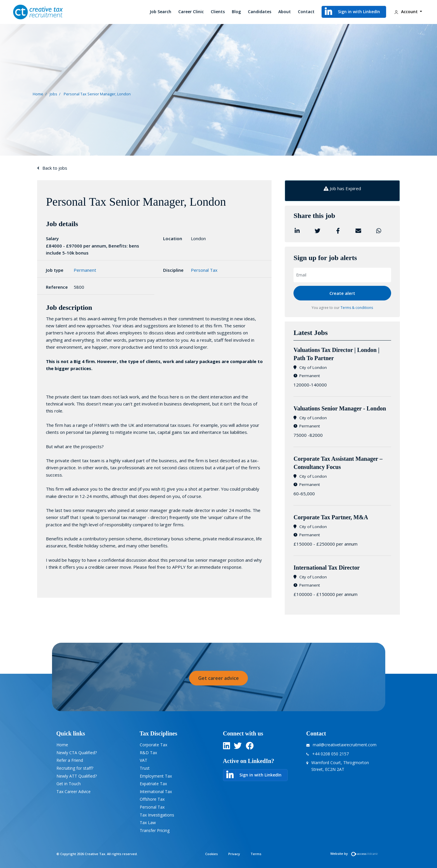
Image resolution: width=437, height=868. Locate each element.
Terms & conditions (357, 308)
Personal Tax (204, 270)
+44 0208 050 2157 (330, 754)
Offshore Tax (152, 799)
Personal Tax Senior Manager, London (97, 94)
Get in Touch (69, 784)
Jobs (53, 94)
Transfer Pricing (155, 830)
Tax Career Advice (74, 791)
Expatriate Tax (153, 784)
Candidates (260, 12)
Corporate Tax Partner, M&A (331, 517)
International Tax (156, 791)
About (285, 12)
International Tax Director (327, 568)
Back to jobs (55, 168)
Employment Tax (156, 776)
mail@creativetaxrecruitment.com (345, 745)
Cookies (211, 854)
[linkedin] (227, 747)
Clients (218, 12)
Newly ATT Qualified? (77, 776)
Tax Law (148, 823)
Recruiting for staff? (75, 768)
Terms (256, 854)
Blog (236, 12)
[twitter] (238, 747)
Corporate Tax (153, 745)
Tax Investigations (157, 815)
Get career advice (218, 678)
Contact (306, 12)
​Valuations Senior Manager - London (340, 408)
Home (38, 94)
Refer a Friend (70, 760)
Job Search (160, 12)
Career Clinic (191, 12)
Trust (145, 768)
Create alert (342, 293)
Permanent (85, 270)
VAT (144, 760)
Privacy (234, 854)
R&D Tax (148, 753)
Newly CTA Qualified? (77, 753)
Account (406, 12)
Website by (356, 854)
